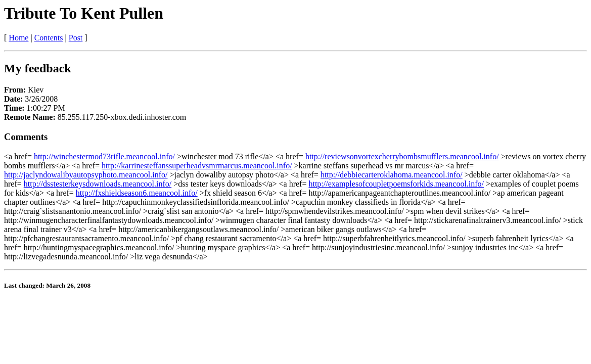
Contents (49, 38)
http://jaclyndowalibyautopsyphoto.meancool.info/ (86, 175)
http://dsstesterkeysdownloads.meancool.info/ (98, 184)
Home (18, 38)
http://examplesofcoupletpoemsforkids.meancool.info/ (396, 184)
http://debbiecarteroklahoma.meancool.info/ (392, 175)
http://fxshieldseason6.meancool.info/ (137, 193)
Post (76, 38)
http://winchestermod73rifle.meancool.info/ (104, 156)
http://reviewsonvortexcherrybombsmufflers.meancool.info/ (402, 156)
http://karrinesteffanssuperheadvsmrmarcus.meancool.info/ (197, 166)
